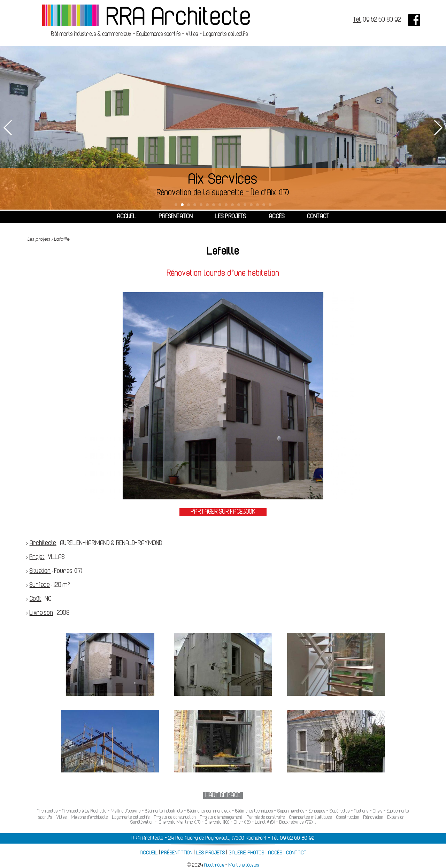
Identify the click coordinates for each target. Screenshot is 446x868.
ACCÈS (277, 217)
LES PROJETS (231, 217)
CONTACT (318, 217)
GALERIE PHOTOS (247, 853)
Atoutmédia (214, 865)
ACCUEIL (127, 217)
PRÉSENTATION (176, 217)
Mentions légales (244, 865)
